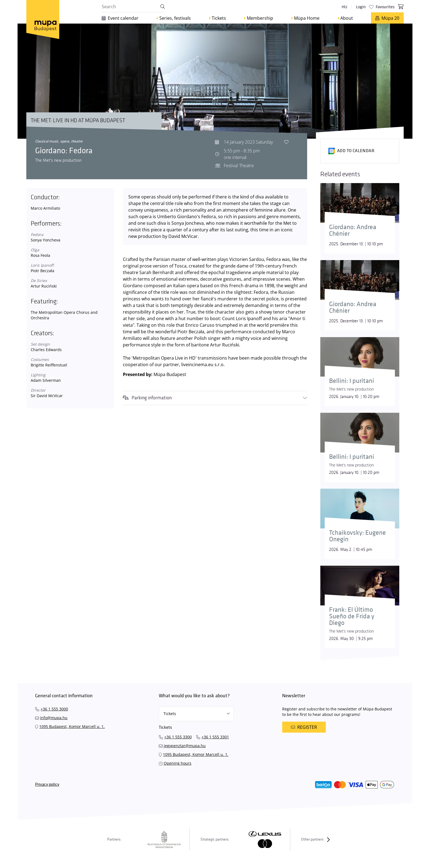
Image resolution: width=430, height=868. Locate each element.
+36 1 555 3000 (54, 709)
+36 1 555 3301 (215, 737)
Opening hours (178, 763)
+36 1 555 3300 (178, 737)
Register (304, 727)
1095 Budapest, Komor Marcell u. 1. (72, 726)
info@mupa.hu (54, 718)
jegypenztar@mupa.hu (185, 746)
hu (344, 7)
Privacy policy (47, 785)
